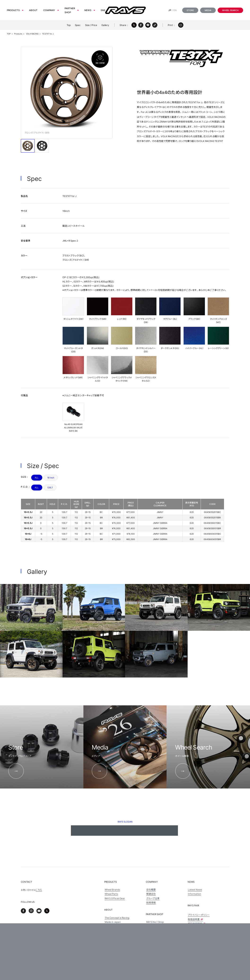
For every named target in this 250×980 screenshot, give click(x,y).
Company (49, 10)
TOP (9, 34)
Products (13, 10)
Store (190, 10)
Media (208, 10)
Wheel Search (230, 10)
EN (175, 10)
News (88, 10)
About (33, 10)
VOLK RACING (32, 34)
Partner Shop (70, 10)
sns (103, 10)
